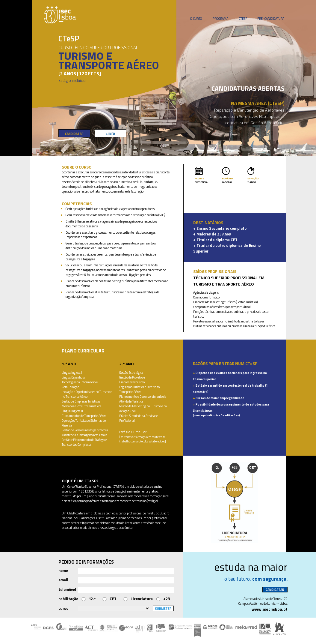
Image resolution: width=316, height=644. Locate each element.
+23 (167, 599)
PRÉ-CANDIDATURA (271, 19)
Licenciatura (142, 599)
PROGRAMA (220, 19)
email (63, 580)
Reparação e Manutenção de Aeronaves (249, 110)
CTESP (243, 19)
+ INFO (110, 134)
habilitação (68, 599)
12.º (92, 599)
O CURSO (196, 19)
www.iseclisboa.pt (270, 609)
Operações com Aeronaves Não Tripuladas (247, 116)
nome (63, 571)
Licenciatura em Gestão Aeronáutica (254, 123)
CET (113, 599)
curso (63, 608)
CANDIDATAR (74, 134)
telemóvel (67, 590)
